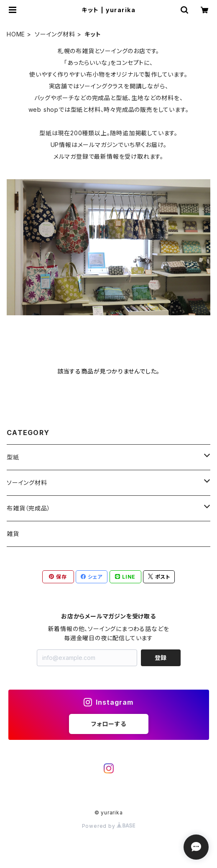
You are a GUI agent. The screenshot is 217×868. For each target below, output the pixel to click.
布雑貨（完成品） (28, 508)
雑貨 (13, 534)
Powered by (109, 826)
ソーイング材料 (55, 34)
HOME (16, 34)
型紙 (13, 457)
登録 (161, 658)
